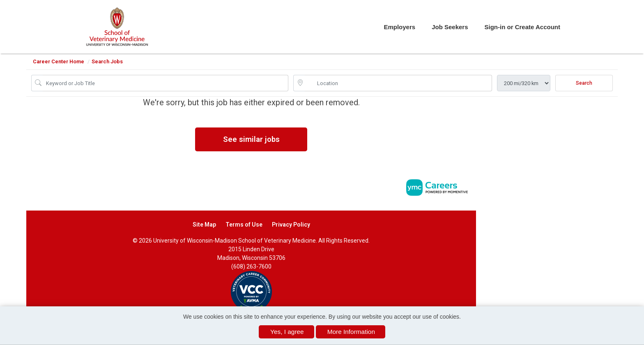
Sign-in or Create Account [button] (522, 27)
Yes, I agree (287, 332)
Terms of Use (244, 225)
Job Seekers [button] (450, 27)
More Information (351, 332)
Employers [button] (399, 27)
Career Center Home (59, 61)
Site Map (204, 225)
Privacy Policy (291, 225)
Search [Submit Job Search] (584, 83)
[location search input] (398, 83)
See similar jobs (251, 139)
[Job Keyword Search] (166, 83)
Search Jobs (107, 61)
